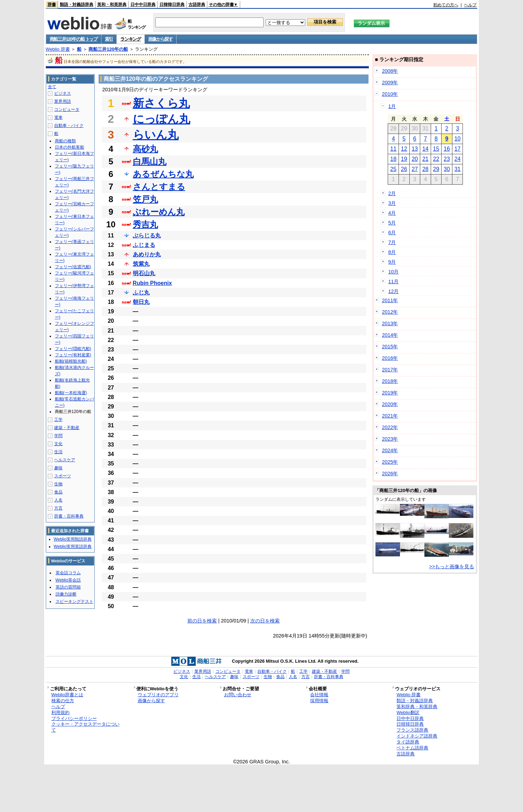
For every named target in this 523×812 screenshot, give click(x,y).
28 (425, 169)
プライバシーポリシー (74, 718)
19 (404, 159)
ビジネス (63, 93)
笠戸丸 (145, 199)
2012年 (390, 312)
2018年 (390, 381)
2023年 (390, 439)
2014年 (390, 335)
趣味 (58, 468)
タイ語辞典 (408, 742)
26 (404, 169)
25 (393, 169)
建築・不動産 (67, 428)
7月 (392, 242)
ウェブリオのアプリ (158, 695)
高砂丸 (145, 149)
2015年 (390, 347)
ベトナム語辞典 (412, 748)
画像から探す (160, 39)
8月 (392, 252)
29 (436, 169)
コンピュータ (67, 109)
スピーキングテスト (74, 601)
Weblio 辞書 (58, 49)
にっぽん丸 (162, 119)
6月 (392, 233)
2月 (392, 193)
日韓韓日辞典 (172, 5)
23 (447, 159)
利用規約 (60, 713)
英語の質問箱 (68, 587)
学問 (58, 436)
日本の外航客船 (70, 147)
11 (393, 149)
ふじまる (144, 245)
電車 (58, 117)
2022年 (390, 427)
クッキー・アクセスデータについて (85, 727)
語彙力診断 (66, 594)
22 (436, 159)
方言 (58, 508)
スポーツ (63, 476)
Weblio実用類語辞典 (73, 539)
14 (425, 149)
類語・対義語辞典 (77, 5)
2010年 (390, 94)
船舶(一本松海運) (71, 393)
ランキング (131, 39)
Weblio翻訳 (408, 713)
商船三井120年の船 (108, 49)
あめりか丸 (147, 254)
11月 (393, 282)
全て (52, 87)
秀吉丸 (145, 224)
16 (447, 149)
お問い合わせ (238, 695)
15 (436, 149)
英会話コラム (68, 573)
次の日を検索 (265, 621)
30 (447, 169)
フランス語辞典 (412, 730)
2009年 (390, 83)
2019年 (390, 393)
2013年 (390, 323)
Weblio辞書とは (67, 695)
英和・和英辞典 (112, 5)
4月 (392, 213)
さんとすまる (159, 187)
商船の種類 (65, 141)
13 (415, 149)
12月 (393, 291)
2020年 (390, 404)
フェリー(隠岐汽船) (73, 349)
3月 (392, 203)
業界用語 (63, 101)
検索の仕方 (63, 701)
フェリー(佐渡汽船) (73, 267)
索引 (109, 39)
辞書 (52, 5)
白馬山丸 (150, 161)
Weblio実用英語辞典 (73, 547)
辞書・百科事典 (69, 516)
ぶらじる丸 (147, 236)
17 (458, 149)
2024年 (390, 450)
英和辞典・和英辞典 (417, 707)
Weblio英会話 (68, 580)
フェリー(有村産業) (73, 355)
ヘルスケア (65, 460)
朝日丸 (141, 302)
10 (458, 139)
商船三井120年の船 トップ (74, 39)
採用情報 (319, 701)
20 (415, 159)
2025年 (390, 462)
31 (458, 169)
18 (393, 159)
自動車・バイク (69, 126)
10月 (393, 272)
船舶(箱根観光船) (71, 361)
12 (404, 149)
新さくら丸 (161, 103)
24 (458, 159)
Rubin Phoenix (152, 283)
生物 (58, 484)
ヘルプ (470, 5)
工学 (58, 420)
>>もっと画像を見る (452, 567)
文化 (58, 444)
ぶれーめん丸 (159, 212)
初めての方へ (446, 5)
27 (415, 169)
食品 (58, 492)
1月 (392, 106)
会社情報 (319, 695)
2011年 (390, 300)
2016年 (390, 358)
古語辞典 (197, 5)
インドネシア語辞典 (417, 736)
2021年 (390, 416)
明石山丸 (144, 273)
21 (425, 159)
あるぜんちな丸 (163, 174)
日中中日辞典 (143, 5)
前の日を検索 (202, 621)
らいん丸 (156, 135)
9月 (392, 262)
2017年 (390, 370)
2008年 (390, 71)
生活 (58, 452)
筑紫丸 (141, 264)
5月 (392, 223)
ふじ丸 (141, 293)
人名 (58, 500)
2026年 (390, 473)
